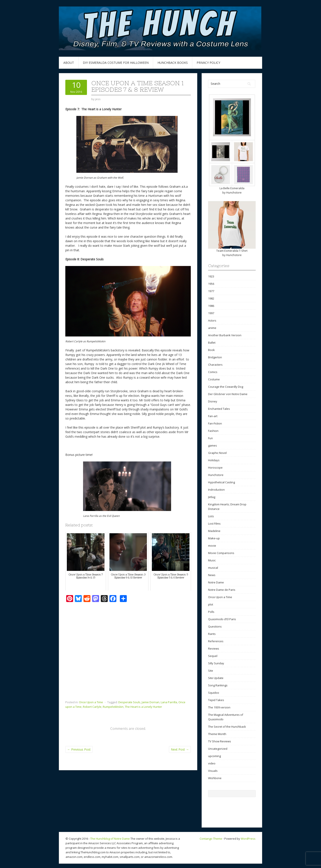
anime (212, 328)
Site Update (216, 678)
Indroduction (216, 490)
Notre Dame (216, 582)
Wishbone (215, 778)
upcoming (214, 756)
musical (213, 568)
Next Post (180, 749)
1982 (211, 298)
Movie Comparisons (221, 553)
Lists (211, 516)
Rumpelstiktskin (113, 707)
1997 (211, 313)
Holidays (214, 460)
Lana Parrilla (169, 702)
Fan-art (213, 416)
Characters (215, 365)
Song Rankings (218, 685)
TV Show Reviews (220, 741)
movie (212, 546)
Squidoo (214, 693)
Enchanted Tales (219, 409)
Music (212, 560)
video (212, 763)
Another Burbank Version (225, 335)
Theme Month (217, 734)
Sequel (213, 656)
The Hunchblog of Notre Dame (110, 839)
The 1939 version (219, 707)
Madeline (214, 531)
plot (211, 604)
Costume (214, 379)
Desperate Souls (129, 702)
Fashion (213, 431)
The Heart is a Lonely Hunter (143, 707)
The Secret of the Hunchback (227, 727)
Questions (215, 626)
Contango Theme (211, 839)
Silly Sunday (216, 663)
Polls (211, 612)
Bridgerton (215, 357)
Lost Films (214, 524)
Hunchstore (234, 192)
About (69, 63)
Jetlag (212, 497)
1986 (211, 306)
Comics (213, 372)
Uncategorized (218, 749)
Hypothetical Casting (221, 482)
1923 (211, 276)
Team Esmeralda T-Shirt (232, 251)
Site (211, 671)
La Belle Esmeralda (232, 188)
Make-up (214, 538)
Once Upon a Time (91, 702)
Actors (212, 320)
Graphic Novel (217, 453)
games (213, 445)
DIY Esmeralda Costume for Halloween (116, 63)
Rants (212, 634)
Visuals (213, 771)
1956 (211, 284)
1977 (211, 291)
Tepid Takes (216, 700)
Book (211, 350)
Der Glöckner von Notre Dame (228, 394)
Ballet (212, 343)
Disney (213, 401)
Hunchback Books (173, 63)
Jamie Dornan (151, 702)
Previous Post (79, 749)
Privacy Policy (208, 63)
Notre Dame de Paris (222, 590)
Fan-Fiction (215, 423)
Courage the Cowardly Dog (226, 387)
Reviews (214, 649)
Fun (210, 438)
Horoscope (215, 468)
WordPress (248, 839)
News (212, 575)
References (216, 641)
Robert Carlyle (92, 707)
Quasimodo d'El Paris (222, 619)
